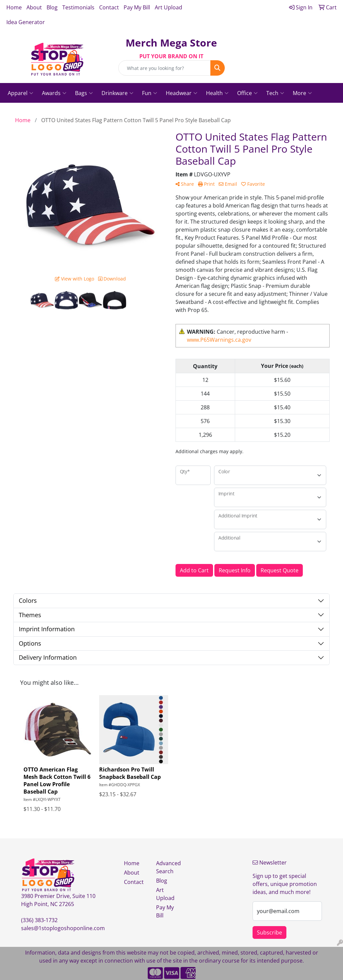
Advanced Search (168, 867)
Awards (54, 93)
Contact (109, 7)
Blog (52, 7)
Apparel (20, 93)
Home (14, 7)
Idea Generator (26, 22)
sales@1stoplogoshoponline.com (63, 928)
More (302, 93)
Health (217, 93)
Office (247, 93)
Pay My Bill (137, 7)
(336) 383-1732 (39, 920)
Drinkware (117, 93)
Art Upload (168, 7)
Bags (84, 93)
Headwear (182, 93)
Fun (150, 93)
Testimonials (78, 7)
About (34, 7)
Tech (275, 93)
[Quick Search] (164, 68)
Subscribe (269, 932)
